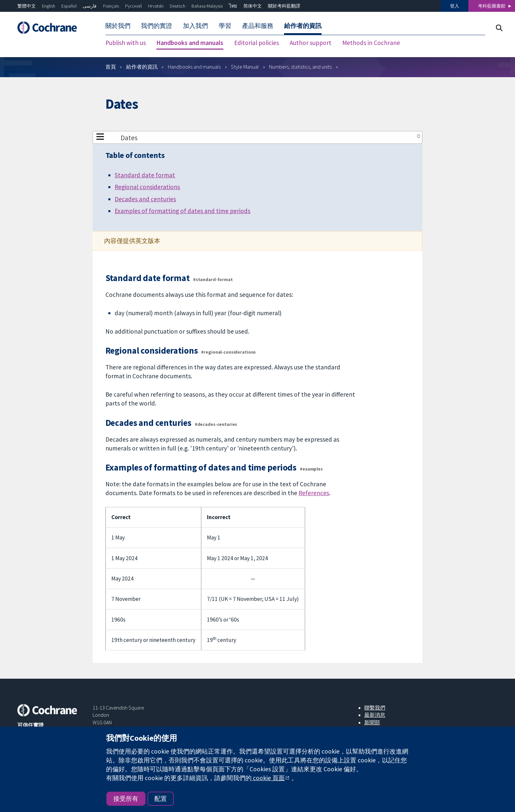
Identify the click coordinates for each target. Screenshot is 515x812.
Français (111, 6)
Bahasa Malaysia (207, 6)
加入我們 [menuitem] (195, 26)
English (49, 6)
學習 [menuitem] (225, 26)
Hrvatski (156, 6)
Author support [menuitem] (311, 43)
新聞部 (372, 722)
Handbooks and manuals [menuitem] (190, 43)
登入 (455, 6)
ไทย (233, 6)
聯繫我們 (375, 708)
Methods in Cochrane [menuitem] (371, 43)
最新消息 (375, 715)
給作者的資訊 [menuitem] (303, 26)
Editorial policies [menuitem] (257, 43)
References (314, 493)
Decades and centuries (145, 199)
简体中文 (253, 6)
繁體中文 (27, 6)
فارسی (90, 6)
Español (69, 6)
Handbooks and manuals (194, 67)
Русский (134, 6)
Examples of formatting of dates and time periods (182, 211)
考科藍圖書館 (492, 6)
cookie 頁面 (268, 778)
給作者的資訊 (142, 67)
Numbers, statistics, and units (300, 67)
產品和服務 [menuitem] (258, 26)
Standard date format (145, 175)
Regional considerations (147, 187)
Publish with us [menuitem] (126, 43)
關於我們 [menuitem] (118, 26)
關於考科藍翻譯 (284, 6)
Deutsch (178, 6)
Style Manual (245, 67)
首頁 (111, 67)
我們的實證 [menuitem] (157, 26)
